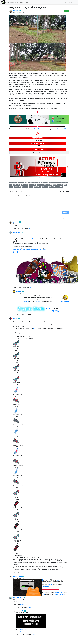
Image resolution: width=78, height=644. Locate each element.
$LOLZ (38, 301)
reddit (40, 300)
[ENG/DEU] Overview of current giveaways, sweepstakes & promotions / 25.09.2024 (30, 251)
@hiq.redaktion (46, 586)
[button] (75, 2)
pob (22, 185)
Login (66, 2)
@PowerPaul (17, 236)
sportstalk (45, 187)
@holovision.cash (18, 598)
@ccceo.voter (17, 232)
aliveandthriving (63, 183)
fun (65, 185)
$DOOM (56, 311)
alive (56, 183)
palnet (31, 187)
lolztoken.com (65, 301)
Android (35, 129)
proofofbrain (17, 185)
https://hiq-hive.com (58, 593)
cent (31, 185)
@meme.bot (20, 611)
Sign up (70, 2)
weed (39, 185)
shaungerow (23, 629)
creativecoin (18, 187)
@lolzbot (19, 291)
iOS (39, 129)
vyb (11, 185)
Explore (12, 2)
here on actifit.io (62, 129)
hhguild (50, 185)
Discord (43, 594)
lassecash (56, 185)
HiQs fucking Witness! (59, 594)
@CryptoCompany (33, 239)
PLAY (47, 309)
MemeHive (23, 604)
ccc (23, 187)
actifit (18, 183)
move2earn (59, 187)
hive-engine (37, 183)
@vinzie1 (16, 11)
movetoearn (52, 187)
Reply (66, 213)
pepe (47, 183)
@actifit (16, 318)
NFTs (16, 2)
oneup (11, 187)
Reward (65, 219)
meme (61, 185)
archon (51, 183)
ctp (27, 187)
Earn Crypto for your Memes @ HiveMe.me (27, 631)
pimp (35, 185)
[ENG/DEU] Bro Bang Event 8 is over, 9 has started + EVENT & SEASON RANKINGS (29, 253)
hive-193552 (13, 183)
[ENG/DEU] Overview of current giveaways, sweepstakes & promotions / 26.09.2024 (30, 249)
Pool (26, 2)
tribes (43, 183)
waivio (26, 185)
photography (37, 187)
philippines (24, 183)
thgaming (44, 185)
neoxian (30, 183)
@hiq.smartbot (17, 576)
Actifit (67, 11)
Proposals (21, 2)
